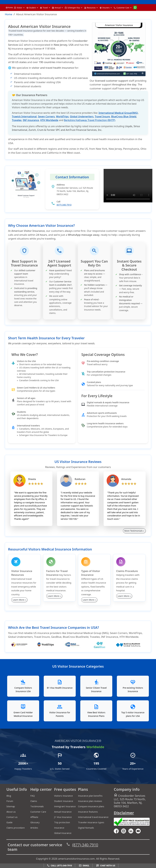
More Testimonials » (134, 531)
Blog (9, 796)
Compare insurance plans (91, 806)
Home (9, 8)
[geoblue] (103, 647)
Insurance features (88, 812)
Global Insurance (63, 833)
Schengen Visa (72, 8)
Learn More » (19, 600)
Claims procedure (16, 828)
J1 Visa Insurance (63, 817)
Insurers (105, 8)
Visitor (18, 8)
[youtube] (125, 831)
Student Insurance (64, 801)
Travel (44, 8)
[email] (147, 2)
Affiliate (34, 817)
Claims (34, 801)
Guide (9, 822)
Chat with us (106, 866)
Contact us (12, 817)
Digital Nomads (86, 828)
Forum (10, 801)
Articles (34, 828)
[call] (141, 2)
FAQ (33, 796)
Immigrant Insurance (65, 806)
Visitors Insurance (63, 796)
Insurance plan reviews (90, 801)
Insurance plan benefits (90, 796)
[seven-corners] (24, 647)
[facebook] (117, 831)
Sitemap (11, 806)
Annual (56, 8)
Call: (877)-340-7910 (59, 866)
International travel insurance (93, 817)
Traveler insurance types (91, 822)
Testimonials (37, 806)
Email (84, 866)
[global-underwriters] (77, 647)
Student (31, 8)
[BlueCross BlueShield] (133, 643)
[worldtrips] (51, 647)
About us (11, 812)
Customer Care (121, 8)
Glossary (35, 822)
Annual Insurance (63, 812)
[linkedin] (132, 831)
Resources (90, 8)
